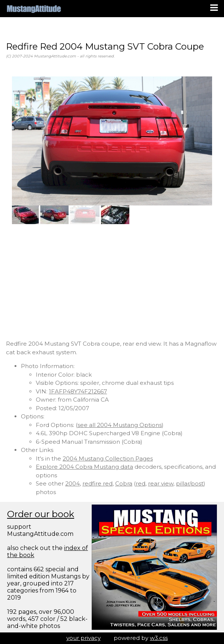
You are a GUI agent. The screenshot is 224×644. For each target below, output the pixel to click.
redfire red (97, 483)
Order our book (41, 514)
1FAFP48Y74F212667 (78, 391)
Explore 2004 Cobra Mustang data (84, 467)
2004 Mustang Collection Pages (108, 458)
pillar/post (190, 483)
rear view (161, 483)
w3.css (159, 638)
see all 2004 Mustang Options (120, 425)
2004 (72, 483)
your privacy (83, 638)
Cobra (124, 483)
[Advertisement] (112, 282)
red (141, 483)
